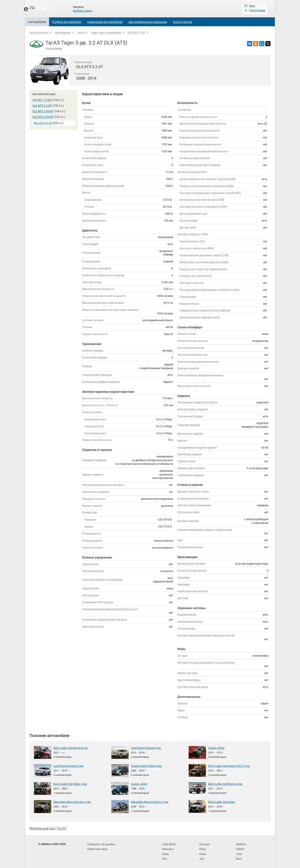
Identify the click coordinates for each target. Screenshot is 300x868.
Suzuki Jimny (216, 748)
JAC (202, 857)
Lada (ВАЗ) (168, 844)
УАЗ (164, 857)
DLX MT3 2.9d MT (43, 117)
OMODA (241, 844)
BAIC (239, 857)
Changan (204, 844)
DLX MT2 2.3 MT (42, 106)
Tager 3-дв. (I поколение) (106, 33)
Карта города (183, 22)
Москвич (167, 848)
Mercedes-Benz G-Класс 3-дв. (71, 802)
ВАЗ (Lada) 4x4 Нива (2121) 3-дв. (228, 766)
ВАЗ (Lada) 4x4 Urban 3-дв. (70, 784)
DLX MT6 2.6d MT (43, 111)
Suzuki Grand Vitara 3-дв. (146, 766)
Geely (165, 853)
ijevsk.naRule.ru (39, 33)
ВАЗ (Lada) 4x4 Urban (221, 802)
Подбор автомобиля (67, 22)
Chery (202, 848)
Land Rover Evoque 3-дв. (145, 748)
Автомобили (37, 22)
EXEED (240, 848)
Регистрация (257, 10)
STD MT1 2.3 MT (42, 100)
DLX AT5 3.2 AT (137, 33)
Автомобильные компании (148, 22)
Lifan (239, 853)
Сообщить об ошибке (101, 844)
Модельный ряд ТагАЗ (48, 828)
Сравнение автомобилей (105, 22)
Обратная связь (97, 848)
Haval (203, 853)
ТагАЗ (81, 33)
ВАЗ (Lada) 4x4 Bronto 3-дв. (70, 748)
